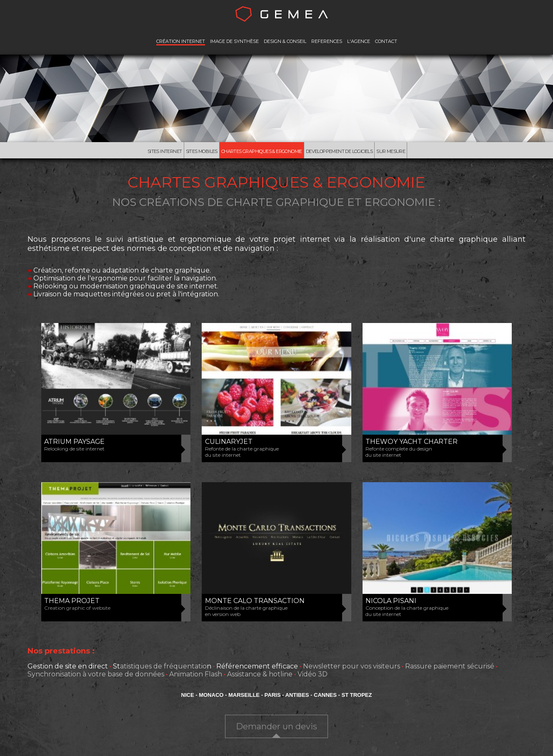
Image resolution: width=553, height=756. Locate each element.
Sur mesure (403, 152)
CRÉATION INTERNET (181, 41)
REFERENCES (327, 41)
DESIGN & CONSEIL (285, 41)
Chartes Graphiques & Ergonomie (257, 152)
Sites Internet (153, 152)
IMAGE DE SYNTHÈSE (234, 41)
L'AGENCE (359, 41)
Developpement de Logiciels (342, 152)
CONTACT (386, 41)
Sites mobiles (194, 152)
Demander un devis (276, 728)
